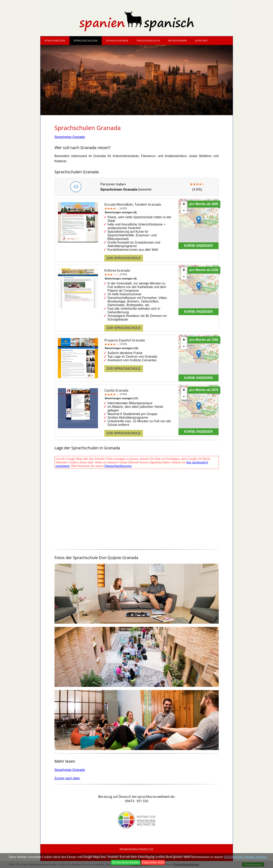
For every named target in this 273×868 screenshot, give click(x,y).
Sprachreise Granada (70, 137)
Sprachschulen (86, 41)
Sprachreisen (55, 41)
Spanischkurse (117, 41)
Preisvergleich (148, 41)
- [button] (184, 211)
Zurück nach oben (67, 778)
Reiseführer (178, 41)
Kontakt (202, 41)
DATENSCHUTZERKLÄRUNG (246, 857)
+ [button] (184, 204)
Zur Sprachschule (124, 258)
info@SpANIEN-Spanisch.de (136, 849)
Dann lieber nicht (153, 862)
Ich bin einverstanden (126, 862)
